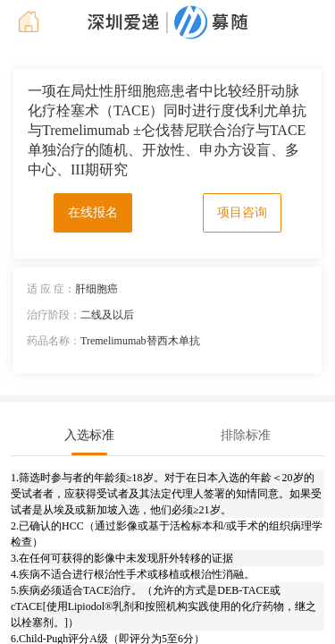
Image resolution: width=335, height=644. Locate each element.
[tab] (89, 436)
